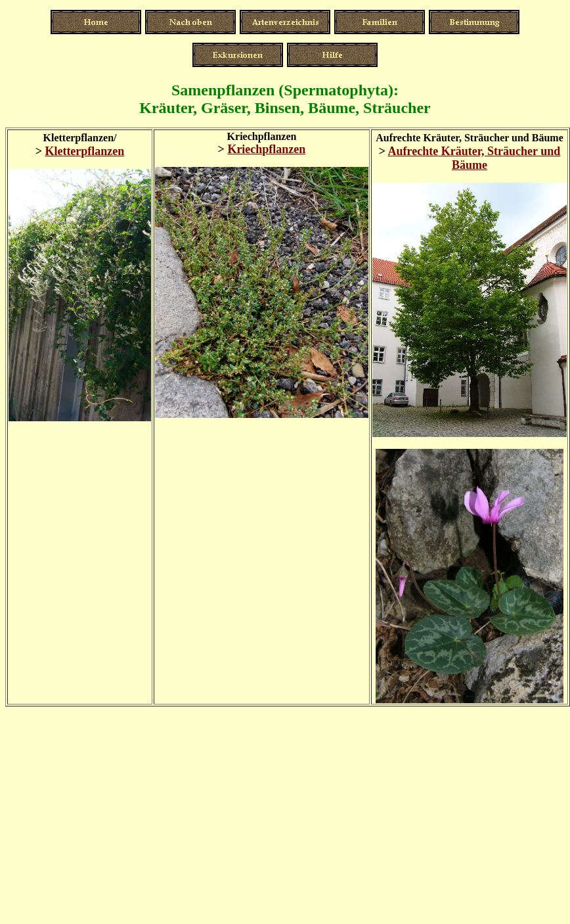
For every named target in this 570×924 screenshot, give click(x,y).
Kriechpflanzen (266, 149)
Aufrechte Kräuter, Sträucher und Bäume (474, 158)
